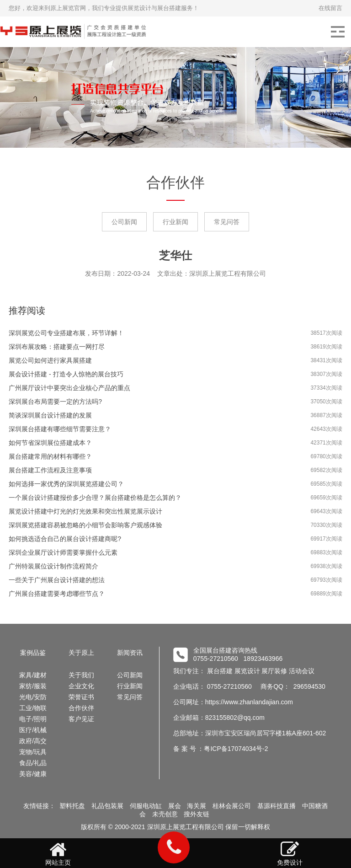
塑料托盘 (72, 806)
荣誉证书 (81, 697)
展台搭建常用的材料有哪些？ (50, 456)
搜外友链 (197, 814)
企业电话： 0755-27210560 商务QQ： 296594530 (249, 686)
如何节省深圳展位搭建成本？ (50, 443)
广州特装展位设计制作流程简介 (53, 566)
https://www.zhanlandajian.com (249, 702)
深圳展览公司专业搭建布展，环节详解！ (66, 333)
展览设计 (247, 671)
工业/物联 (33, 708)
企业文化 (81, 686)
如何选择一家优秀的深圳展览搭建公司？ (66, 484)
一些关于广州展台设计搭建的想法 (57, 580)
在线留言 (330, 8)
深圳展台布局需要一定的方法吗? (55, 402)
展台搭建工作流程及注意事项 (50, 470)
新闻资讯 (130, 653)
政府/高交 (33, 741)
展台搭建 (220, 671)
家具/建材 (33, 675)
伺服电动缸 (146, 806)
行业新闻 (175, 222)
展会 (175, 806)
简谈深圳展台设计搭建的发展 (50, 415)
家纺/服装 (33, 686)
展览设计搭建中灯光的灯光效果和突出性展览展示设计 (85, 511)
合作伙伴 (81, 708)
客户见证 (81, 719)
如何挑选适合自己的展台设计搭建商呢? (65, 539)
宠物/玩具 (33, 752)
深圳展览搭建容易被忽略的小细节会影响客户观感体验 (85, 525)
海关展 (197, 806)
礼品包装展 (107, 806)
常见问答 (227, 222)
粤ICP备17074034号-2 (236, 749)
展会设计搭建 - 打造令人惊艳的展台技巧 (66, 374)
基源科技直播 (277, 806)
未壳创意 (165, 814)
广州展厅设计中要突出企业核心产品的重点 (69, 388)
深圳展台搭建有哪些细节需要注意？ (60, 429)
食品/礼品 (33, 763)
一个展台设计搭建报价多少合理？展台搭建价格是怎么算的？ (95, 498)
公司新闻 (124, 222)
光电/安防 (33, 697)
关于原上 (81, 653)
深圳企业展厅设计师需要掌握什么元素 (63, 552)
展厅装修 (274, 671)
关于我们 (81, 675)
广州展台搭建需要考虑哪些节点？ (57, 594)
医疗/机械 (33, 730)
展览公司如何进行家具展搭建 (50, 360)
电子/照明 (33, 719)
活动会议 (302, 671)
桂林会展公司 (232, 806)
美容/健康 (33, 774)
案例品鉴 (33, 653)
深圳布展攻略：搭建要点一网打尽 (57, 347)
